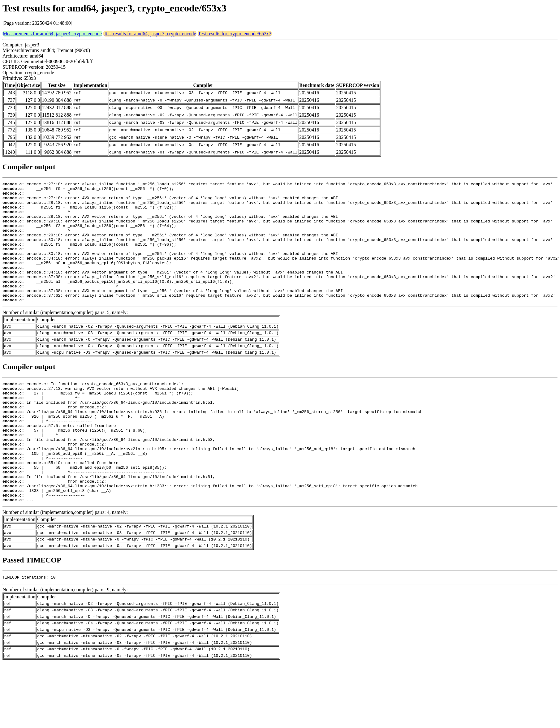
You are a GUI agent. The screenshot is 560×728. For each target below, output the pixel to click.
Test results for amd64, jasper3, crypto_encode (150, 34)
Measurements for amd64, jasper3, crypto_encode (52, 34)
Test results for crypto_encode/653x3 (235, 34)
